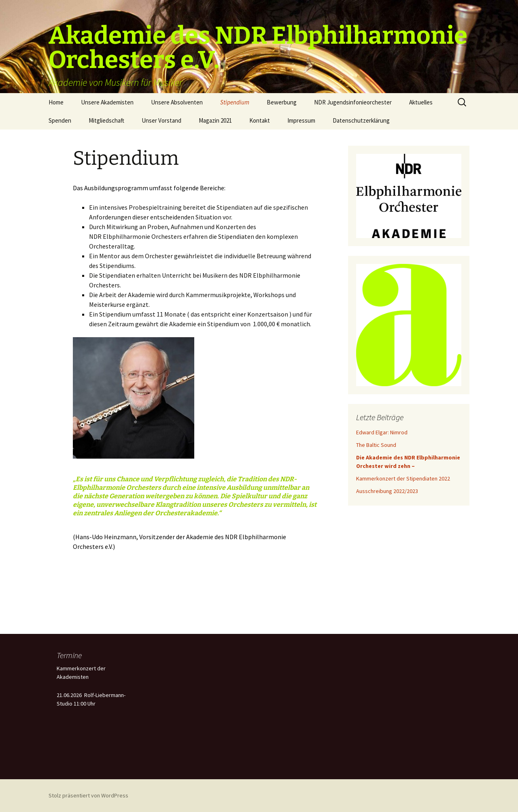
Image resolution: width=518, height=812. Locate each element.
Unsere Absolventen (177, 102)
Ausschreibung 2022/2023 (387, 491)
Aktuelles (421, 102)
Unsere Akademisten (107, 102)
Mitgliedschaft (106, 120)
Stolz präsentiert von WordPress (88, 795)
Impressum (301, 120)
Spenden (60, 120)
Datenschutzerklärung (361, 120)
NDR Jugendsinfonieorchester (353, 102)
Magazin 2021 (215, 120)
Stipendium (235, 102)
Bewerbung (282, 102)
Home (56, 102)
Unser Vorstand (161, 120)
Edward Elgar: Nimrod (382, 432)
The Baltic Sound (376, 445)
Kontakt (260, 120)
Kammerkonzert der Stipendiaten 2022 (403, 478)
